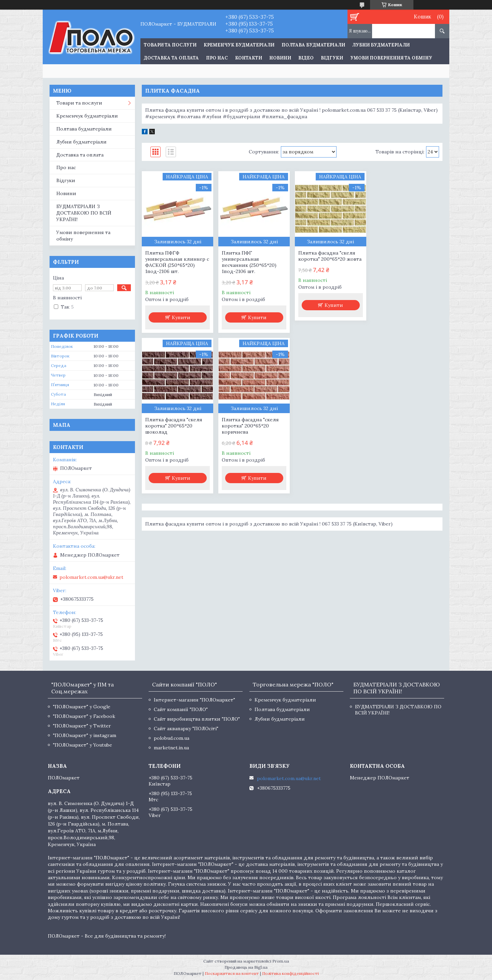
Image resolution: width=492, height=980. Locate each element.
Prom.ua (281, 961)
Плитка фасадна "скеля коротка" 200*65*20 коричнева (174, 426)
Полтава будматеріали (313, 45)
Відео (306, 58)
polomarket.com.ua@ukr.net (91, 577)
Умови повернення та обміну (391, 58)
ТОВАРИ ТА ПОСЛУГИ (170, 45)
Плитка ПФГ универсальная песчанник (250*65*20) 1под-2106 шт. (249, 262)
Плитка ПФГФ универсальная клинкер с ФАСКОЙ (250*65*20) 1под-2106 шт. (177, 262)
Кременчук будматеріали (239, 45)
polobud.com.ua (172, 738)
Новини (280, 58)
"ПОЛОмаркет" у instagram (85, 735)
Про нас (217, 58)
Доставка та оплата (171, 58)
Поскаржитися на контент (232, 973)
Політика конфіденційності (290, 973)
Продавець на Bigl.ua (246, 967)
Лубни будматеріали (381, 45)
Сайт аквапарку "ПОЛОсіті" (186, 729)
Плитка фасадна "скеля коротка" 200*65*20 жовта (330, 256)
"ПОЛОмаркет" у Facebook (84, 716)
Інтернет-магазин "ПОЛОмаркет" (194, 700)
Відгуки (332, 58)
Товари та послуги (79, 103)
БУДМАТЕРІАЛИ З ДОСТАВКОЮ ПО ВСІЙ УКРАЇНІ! (84, 213)
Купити (181, 317)
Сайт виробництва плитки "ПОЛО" (197, 719)
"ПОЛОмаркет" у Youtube (83, 745)
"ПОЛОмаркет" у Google (82, 707)
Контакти (249, 58)
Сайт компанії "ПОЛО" (181, 709)
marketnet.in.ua (171, 748)
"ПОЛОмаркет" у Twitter (82, 726)
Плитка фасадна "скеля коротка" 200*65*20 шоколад (403, 259)
